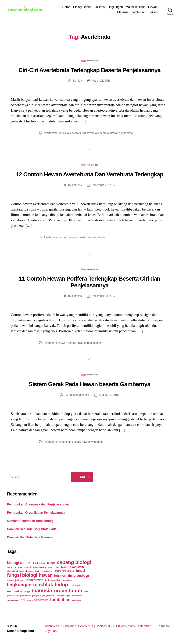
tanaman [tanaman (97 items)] (41, 600)
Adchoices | (53, 626)
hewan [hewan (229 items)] (46, 575)
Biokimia (99, 7)
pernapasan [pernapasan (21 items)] (77, 596)
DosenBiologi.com (20, 631)
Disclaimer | (70, 626)
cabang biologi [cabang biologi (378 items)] (74, 562)
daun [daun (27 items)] (51, 567)
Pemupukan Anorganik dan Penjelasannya (38, 504)
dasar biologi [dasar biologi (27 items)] (40, 567)
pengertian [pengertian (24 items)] (25, 596)
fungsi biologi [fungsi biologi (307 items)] (22, 575)
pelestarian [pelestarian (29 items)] (13, 596)
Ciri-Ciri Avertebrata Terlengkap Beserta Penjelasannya (89, 70)
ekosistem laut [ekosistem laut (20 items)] (47, 571)
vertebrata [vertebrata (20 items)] (77, 600)
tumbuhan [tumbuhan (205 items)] (60, 600)
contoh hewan (67, 237)
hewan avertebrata (121, 133)
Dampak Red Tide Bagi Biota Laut (31, 529)
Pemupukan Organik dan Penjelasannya (36, 513)
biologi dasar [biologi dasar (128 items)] (19, 563)
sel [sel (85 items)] (23, 600)
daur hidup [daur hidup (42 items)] (62, 567)
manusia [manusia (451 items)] (42, 590)
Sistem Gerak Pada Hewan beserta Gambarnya (89, 384)
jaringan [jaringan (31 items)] (20, 580)
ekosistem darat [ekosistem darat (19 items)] (32, 571)
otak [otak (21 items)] (86, 592)
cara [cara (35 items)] (9, 567)
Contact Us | (87, 626)
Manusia (123, 12)
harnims (77, 185)
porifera (98, 343)
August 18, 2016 (109, 395)
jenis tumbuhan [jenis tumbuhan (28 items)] (53, 580)
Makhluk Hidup (136, 7)
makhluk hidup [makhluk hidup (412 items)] (51, 585)
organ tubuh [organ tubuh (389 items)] (68, 591)
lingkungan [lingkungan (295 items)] (19, 585)
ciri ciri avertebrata (70, 133)
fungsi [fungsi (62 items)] (80, 571)
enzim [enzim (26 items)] (58, 571)
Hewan (153, 7)
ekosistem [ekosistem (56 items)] (77, 567)
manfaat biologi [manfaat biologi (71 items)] (19, 591)
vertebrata (99, 237)
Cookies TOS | (106, 626)
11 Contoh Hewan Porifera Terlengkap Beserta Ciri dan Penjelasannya (89, 282)
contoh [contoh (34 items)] (28, 567)
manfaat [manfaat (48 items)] (75, 585)
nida (79, 81)
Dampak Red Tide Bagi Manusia (30, 537)
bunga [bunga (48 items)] (51, 563)
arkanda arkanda (79, 395)
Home (66, 7)
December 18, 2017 (103, 296)
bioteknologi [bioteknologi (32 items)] (39, 563)
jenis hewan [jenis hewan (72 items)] (35, 580)
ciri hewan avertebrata (96, 133)
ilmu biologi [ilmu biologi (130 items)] (78, 575)
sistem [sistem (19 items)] (30, 600)
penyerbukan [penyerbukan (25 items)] (49, 596)
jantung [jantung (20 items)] (10, 580)
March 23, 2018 (101, 81)
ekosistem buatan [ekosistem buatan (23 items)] (15, 571)
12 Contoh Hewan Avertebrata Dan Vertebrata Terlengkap (89, 174)
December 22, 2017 (103, 185)
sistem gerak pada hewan (74, 442)
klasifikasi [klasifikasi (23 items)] (67, 580)
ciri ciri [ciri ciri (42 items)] (18, 567)
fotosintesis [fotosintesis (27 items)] (68, 571)
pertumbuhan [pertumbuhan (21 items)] (13, 600)
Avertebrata (51, 133)
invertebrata (85, 237)
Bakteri (153, 12)
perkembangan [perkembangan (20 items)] (63, 596)
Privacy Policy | (127, 626)
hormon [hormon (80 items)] (60, 576)
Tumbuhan (138, 12)
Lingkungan (115, 7)
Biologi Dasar (82, 7)
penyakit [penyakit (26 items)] (37, 596)
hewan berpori (68, 343)
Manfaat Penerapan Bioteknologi (31, 521)
